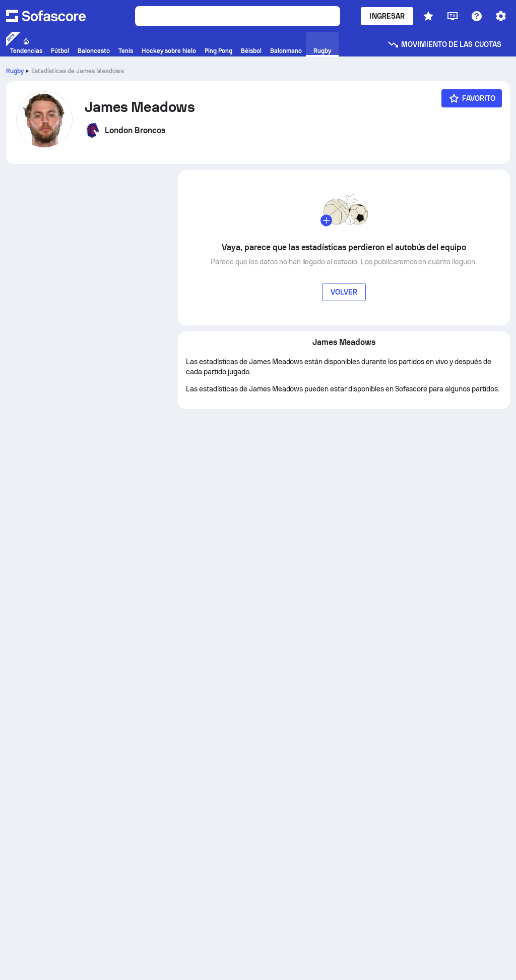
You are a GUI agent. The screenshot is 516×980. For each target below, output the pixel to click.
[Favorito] (472, 98)
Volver (344, 292)
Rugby (15, 71)
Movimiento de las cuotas (444, 44)
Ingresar (387, 16)
